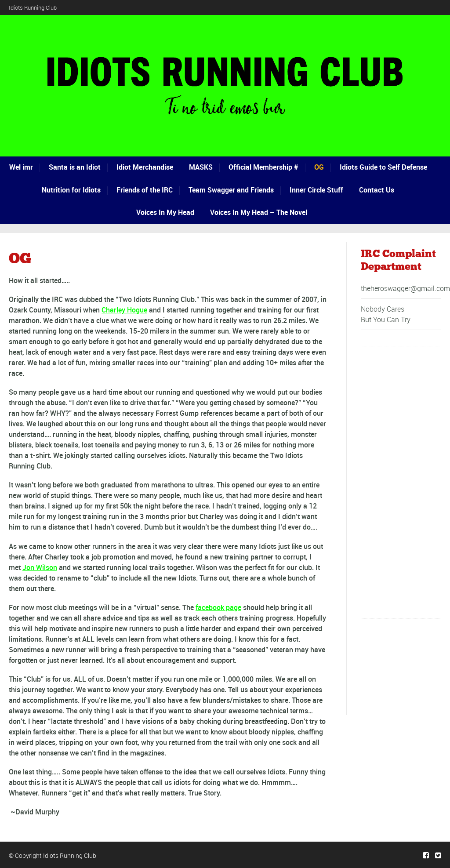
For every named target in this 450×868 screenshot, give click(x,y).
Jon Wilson (40, 567)
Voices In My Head (165, 212)
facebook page (218, 607)
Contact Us (377, 190)
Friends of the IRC (145, 190)
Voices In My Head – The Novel (259, 212)
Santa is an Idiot (75, 167)
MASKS (201, 167)
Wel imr (21, 167)
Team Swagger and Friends (231, 190)
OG (319, 167)
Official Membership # (263, 167)
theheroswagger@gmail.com (405, 288)
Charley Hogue (124, 310)
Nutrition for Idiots (71, 190)
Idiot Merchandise (145, 167)
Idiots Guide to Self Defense (383, 167)
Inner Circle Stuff (316, 190)
